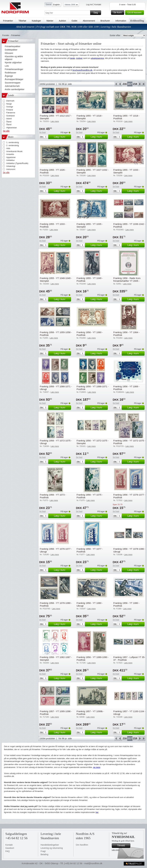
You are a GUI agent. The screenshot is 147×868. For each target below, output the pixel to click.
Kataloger (36, 21)
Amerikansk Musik (14, 151)
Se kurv (118, 13)
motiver (79, 58)
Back (120, 84)
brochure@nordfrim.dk (82, 70)
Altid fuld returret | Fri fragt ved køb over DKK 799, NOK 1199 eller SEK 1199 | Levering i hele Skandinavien (73, 27)
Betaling (44, 854)
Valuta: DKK (71, 5)
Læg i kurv (62, 137)
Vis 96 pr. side (65, 84)
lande (73, 58)
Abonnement (89, 21)
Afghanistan (12, 128)
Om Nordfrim (82, 845)
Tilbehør (22, 21)
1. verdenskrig (13, 142)
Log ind (89, 4)
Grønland (10, 116)
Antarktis (10, 154)
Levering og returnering (52, 848)
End (144, 84)
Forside (6, 35)
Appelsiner (11, 157)
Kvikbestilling (137, 21)
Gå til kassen (135, 13)
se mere (97, 767)
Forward (140, 84)
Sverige (10, 107)
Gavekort (10, 848)
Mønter (50, 21)
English (56, 4)
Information (121, 21)
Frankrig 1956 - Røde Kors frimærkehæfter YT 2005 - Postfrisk (127, 281)
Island (9, 119)
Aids (8, 148)
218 (135, 84)
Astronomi (11, 169)
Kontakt (98, 4)
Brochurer (105, 21)
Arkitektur (10, 160)
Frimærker (8, 21)
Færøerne (11, 113)
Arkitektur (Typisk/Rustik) (17, 163)
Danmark (10, 101)
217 (130, 84)
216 (125, 84)
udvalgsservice (97, 58)
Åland (9, 122)
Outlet (74, 21)
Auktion (62, 21)
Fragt (43, 851)
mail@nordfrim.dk (93, 863)
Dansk (49, 4)
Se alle (6, 131)
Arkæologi (11, 166)
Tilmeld (123, 846)
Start (116, 84)
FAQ (8, 851)
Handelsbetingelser (50, 845)
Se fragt (42, 132)
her (97, 812)
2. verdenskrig (13, 145)
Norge (9, 104)
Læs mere (116, 850)
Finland (10, 110)
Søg (97, 13)
